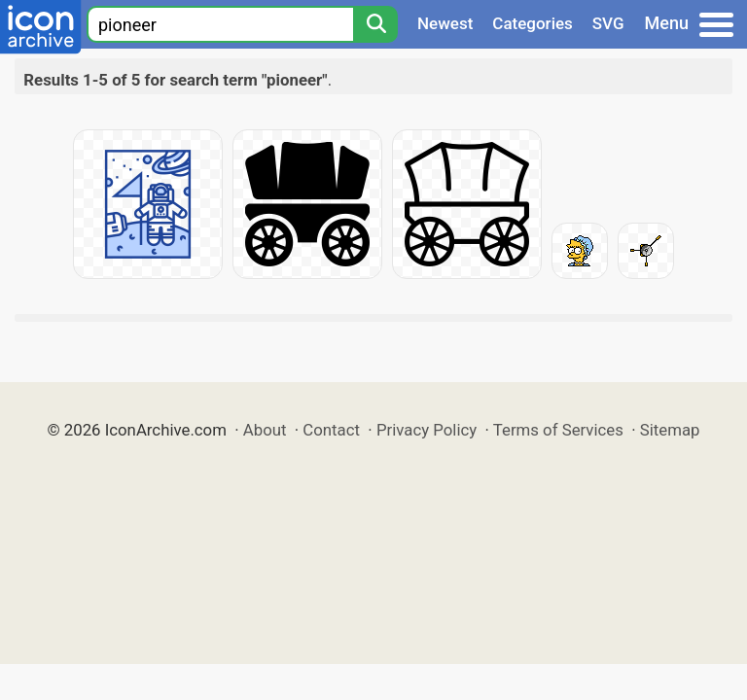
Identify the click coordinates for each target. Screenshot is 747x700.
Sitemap (670, 430)
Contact (331, 430)
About (265, 430)
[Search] (375, 24)
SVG (608, 23)
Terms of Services (558, 430)
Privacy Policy (427, 430)
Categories (533, 23)
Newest (445, 23)
